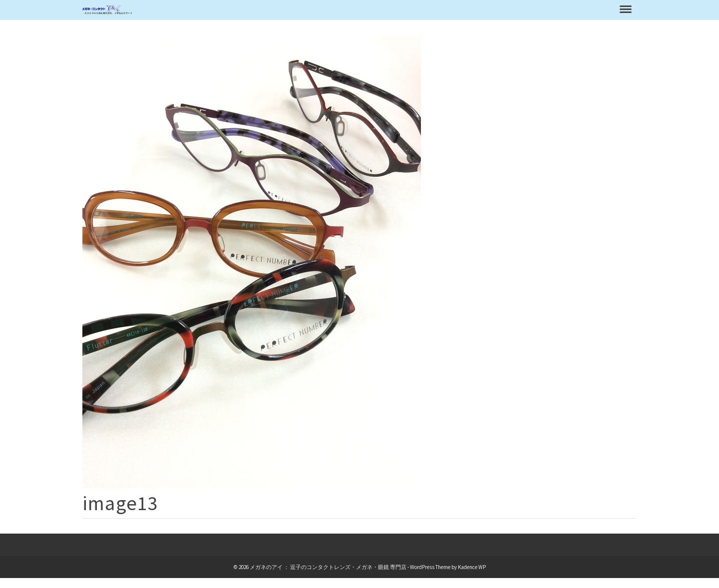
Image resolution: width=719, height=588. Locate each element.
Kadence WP (472, 567)
